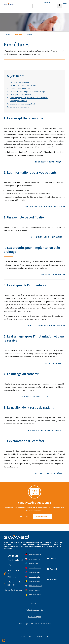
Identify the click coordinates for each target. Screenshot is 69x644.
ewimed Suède (34, 563)
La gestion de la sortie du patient (22, 104)
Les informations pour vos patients (23, 85)
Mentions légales (35, 617)
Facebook (54, 569)
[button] (4, 640)
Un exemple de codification (20, 88)
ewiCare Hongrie (34, 590)
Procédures (18, 35)
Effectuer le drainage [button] (53, 275)
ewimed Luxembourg (36, 586)
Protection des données (34, 610)
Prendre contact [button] (43, 516)
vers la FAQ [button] (24, 516)
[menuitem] (47, 2)
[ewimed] (10, 4)
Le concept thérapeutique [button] (50, 162)
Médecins (7, 35)
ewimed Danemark (35, 568)
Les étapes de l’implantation (21, 95)
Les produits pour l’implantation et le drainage (27, 91)
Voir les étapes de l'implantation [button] (47, 326)
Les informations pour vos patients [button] (45, 207)
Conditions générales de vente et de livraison (34, 623)
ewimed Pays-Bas (35, 577)
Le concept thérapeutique (20, 82)
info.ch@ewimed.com (14, 590)
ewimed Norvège (34, 572)
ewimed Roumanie (35, 595)
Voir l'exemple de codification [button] (48, 237)
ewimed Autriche (34, 559)
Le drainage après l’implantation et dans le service (29, 98)
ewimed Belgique (35, 581)
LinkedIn (53, 558)
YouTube (53, 579)
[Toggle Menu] (65, 4)
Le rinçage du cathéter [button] (34, 397)
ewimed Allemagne (35, 554)
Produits (30, 35)
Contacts (34, 603)
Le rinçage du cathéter (18, 101)
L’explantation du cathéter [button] (49, 473)
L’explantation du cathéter (20, 107)
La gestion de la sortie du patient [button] (46, 430)
